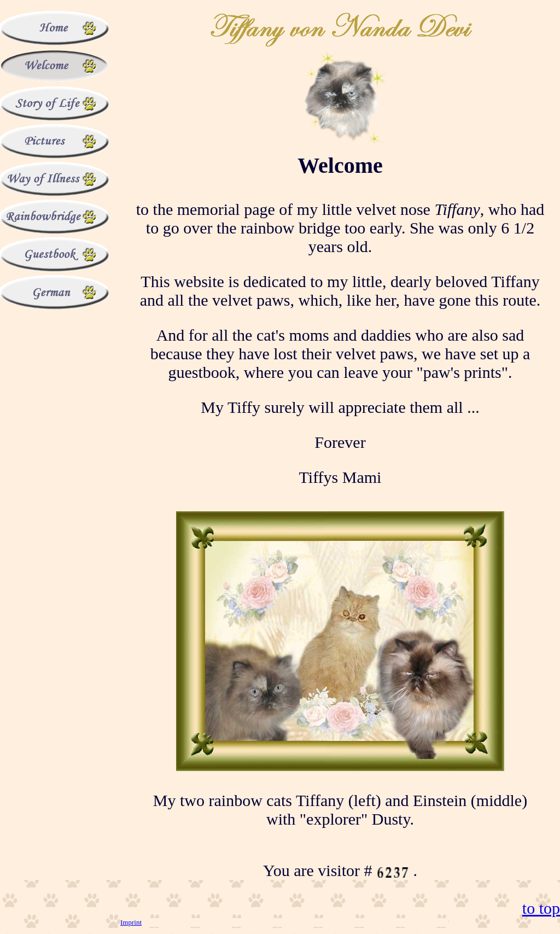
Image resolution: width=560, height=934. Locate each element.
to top (541, 908)
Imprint (131, 922)
